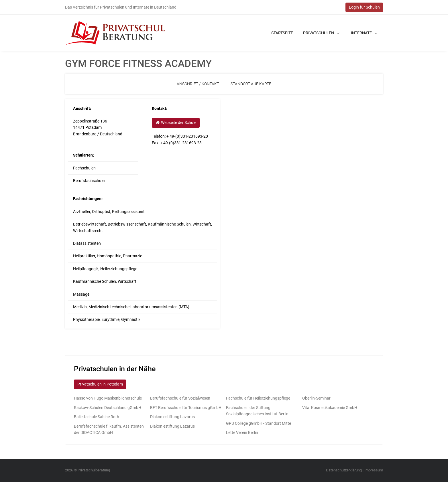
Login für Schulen (364, 7)
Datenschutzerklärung (344, 470)
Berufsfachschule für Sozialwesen (180, 398)
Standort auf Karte (251, 84)
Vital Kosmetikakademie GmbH (330, 408)
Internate (364, 33)
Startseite (282, 33)
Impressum (374, 470)
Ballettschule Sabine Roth (97, 417)
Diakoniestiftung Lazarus (172, 417)
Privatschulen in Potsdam (100, 384)
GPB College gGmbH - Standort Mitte (259, 423)
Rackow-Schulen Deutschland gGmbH (108, 408)
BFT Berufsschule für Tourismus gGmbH (186, 408)
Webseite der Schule (176, 123)
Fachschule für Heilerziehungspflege (258, 398)
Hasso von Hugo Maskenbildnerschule (108, 398)
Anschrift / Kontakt (198, 84)
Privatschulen (321, 33)
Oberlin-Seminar (316, 398)
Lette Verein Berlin (242, 432)
